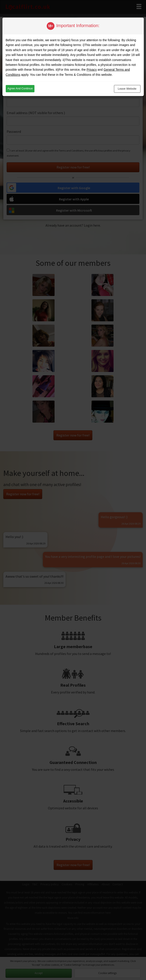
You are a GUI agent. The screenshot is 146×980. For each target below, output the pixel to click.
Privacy (92, 70)
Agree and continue (20, 88)
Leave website (127, 89)
